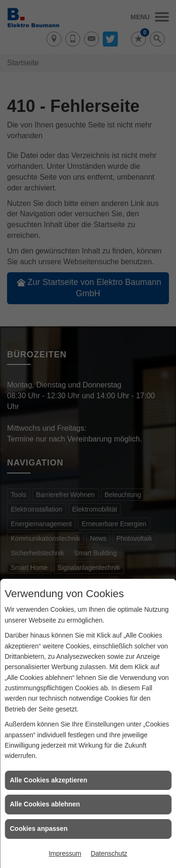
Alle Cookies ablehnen (45, 804)
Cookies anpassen (39, 829)
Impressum (65, 853)
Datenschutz (109, 853)
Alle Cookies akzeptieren (49, 780)
